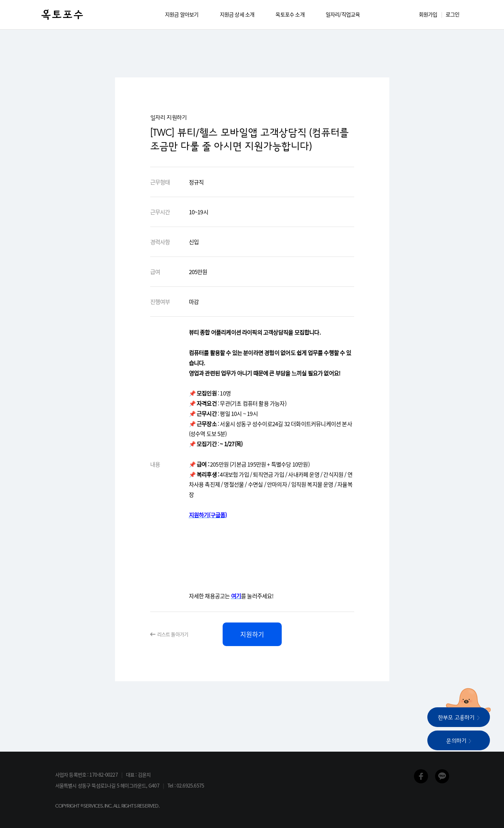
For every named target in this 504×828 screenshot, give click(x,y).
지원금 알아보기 (182, 14)
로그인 (453, 14)
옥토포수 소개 (290, 14)
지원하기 (252, 634)
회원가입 (428, 14)
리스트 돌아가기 (173, 634)
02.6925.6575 (190, 785)
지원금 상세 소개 (237, 14)
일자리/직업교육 (343, 14)
